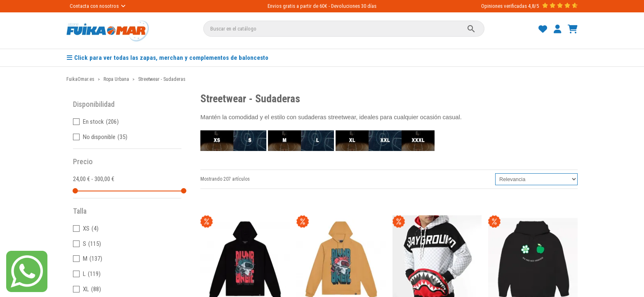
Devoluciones (346, 6)
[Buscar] (344, 29)
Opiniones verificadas (504, 6)
